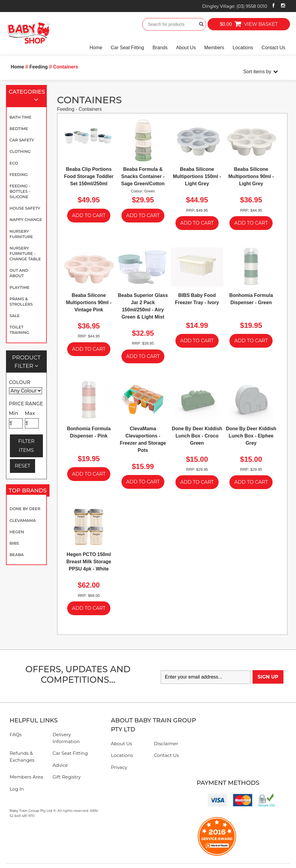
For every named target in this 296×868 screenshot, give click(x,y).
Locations (243, 48)
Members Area (26, 777)
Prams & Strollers (21, 301)
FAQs (16, 735)
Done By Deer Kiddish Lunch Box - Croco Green (197, 436)
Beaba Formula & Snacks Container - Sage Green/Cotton (143, 176)
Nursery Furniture (21, 234)
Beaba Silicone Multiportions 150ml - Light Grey (197, 176)
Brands (160, 48)
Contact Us (273, 48)
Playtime (20, 287)
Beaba (17, 555)
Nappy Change (26, 219)
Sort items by (257, 72)
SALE (15, 316)
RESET (22, 466)
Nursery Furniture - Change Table (25, 253)
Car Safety (22, 140)
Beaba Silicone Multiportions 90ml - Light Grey (251, 176)
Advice (60, 765)
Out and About (19, 273)
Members (214, 48)
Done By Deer (25, 509)
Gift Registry (67, 777)
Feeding (19, 174)
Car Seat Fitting (127, 48)
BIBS (14, 543)
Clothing (20, 151)
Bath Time (21, 117)
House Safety (25, 208)
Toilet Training (19, 330)
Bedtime (19, 129)
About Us (186, 48)
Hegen (17, 532)
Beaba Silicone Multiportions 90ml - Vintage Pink (89, 302)
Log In (17, 789)
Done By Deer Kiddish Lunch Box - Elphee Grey (251, 436)
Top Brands (28, 492)
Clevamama (23, 520)
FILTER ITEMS (26, 446)
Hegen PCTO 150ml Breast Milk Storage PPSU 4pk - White (89, 562)
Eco (14, 163)
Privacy (119, 767)
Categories (27, 96)
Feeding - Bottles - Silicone (20, 191)
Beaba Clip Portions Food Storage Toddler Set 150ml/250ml (89, 176)
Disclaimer (166, 744)
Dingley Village (235, 6)
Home (96, 48)
